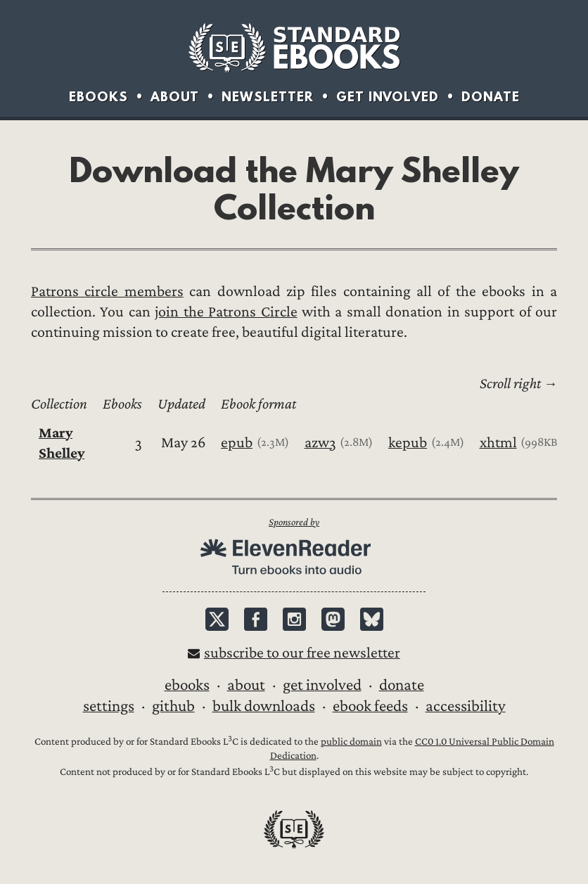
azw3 (320, 443)
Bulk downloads (264, 706)
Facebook (256, 619)
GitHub (173, 706)
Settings (109, 706)
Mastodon (333, 619)
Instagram (294, 619)
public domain (351, 742)
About (175, 97)
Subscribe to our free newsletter (302, 653)
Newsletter (268, 97)
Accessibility (466, 706)
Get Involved (388, 97)
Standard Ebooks (294, 48)
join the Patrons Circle (226, 312)
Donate (491, 97)
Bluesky (372, 619)
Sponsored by (294, 522)
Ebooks (98, 97)
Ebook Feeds (370, 706)
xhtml (498, 443)
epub (237, 443)
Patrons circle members (107, 292)
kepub (408, 443)
